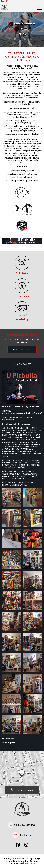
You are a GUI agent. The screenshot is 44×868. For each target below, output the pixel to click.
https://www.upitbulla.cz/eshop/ (26, 413)
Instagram (10, 743)
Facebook (9, 739)
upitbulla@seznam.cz (25, 24)
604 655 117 (25, 29)
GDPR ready (30, 863)
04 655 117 (21, 417)
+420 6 (13, 417)
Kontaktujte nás (22, 350)
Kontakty (22, 319)
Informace (22, 296)
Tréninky (22, 273)
